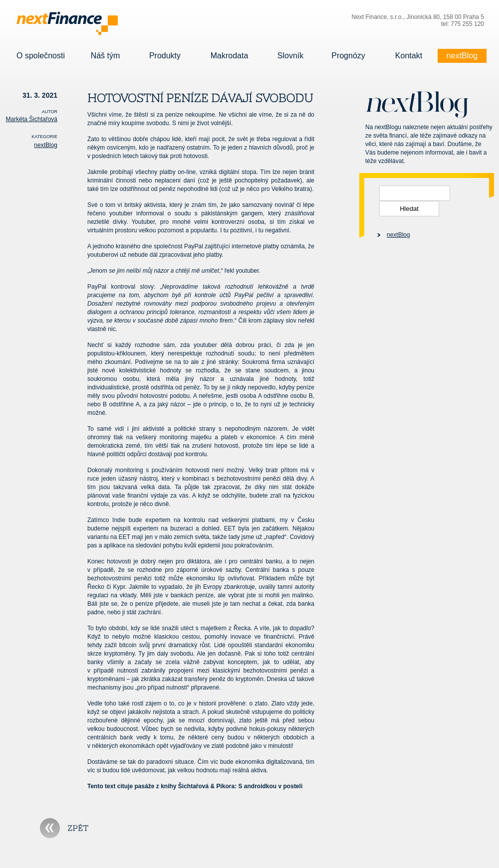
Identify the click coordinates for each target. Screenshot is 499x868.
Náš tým (105, 56)
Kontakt (409, 56)
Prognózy (348, 56)
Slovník (290, 56)
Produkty (165, 56)
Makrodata (229, 56)
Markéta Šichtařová (32, 119)
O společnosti (41, 56)
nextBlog (462, 56)
